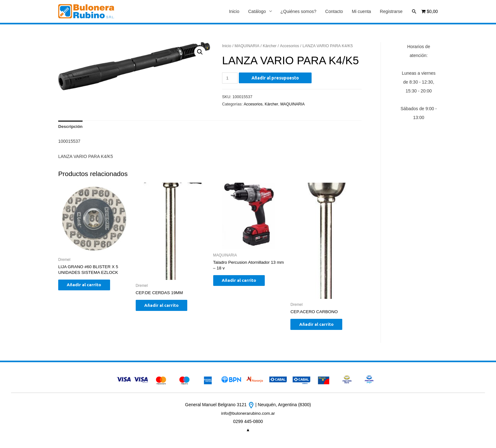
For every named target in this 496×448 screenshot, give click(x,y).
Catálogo (257, 12)
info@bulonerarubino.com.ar (248, 416)
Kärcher (271, 46)
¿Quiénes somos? (299, 12)
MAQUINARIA (248, 46)
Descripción (71, 127)
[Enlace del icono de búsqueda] (414, 11)
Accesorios (291, 46)
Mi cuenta (361, 12)
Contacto (334, 12)
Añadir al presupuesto (276, 78)
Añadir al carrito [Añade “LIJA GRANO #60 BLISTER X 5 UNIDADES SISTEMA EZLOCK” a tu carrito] (88, 287)
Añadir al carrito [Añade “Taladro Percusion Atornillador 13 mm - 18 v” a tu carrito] (243, 283)
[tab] (71, 127)
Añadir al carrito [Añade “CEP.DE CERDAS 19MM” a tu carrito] (166, 307)
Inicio (234, 12)
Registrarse (391, 12)
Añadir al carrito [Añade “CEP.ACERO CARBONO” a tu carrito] (320, 326)
